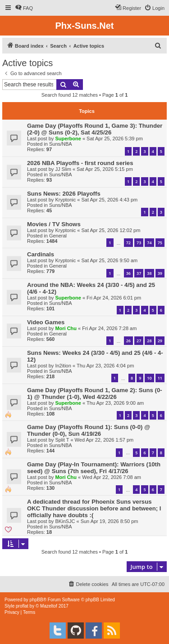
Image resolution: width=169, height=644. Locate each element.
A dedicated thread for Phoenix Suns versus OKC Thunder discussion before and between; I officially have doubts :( (94, 508)
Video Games (46, 322)
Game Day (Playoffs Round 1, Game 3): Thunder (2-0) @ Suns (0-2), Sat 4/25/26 (95, 129)
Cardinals (41, 254)
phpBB (37, 600)
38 (149, 273)
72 (128, 243)
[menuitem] (24, 8)
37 (139, 273)
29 (160, 341)
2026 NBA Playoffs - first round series (80, 163)
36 (128, 273)
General (58, 236)
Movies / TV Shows (54, 224)
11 (160, 378)
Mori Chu (66, 328)
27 (139, 341)
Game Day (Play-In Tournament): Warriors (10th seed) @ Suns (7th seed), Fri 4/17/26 (94, 468)
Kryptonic (65, 200)
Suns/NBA (61, 144)
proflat (22, 606)
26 (128, 341)
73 (139, 243)
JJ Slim (63, 169)
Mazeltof (49, 606)
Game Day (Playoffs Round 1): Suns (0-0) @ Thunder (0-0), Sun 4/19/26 (89, 430)
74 (149, 243)
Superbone (68, 139)
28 (149, 341)
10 (149, 378)
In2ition (63, 366)
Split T (62, 440)
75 (160, 243)
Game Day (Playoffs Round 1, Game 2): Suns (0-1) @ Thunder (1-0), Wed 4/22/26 (95, 394)
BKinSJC (65, 521)
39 (160, 273)
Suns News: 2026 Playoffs (64, 194)
